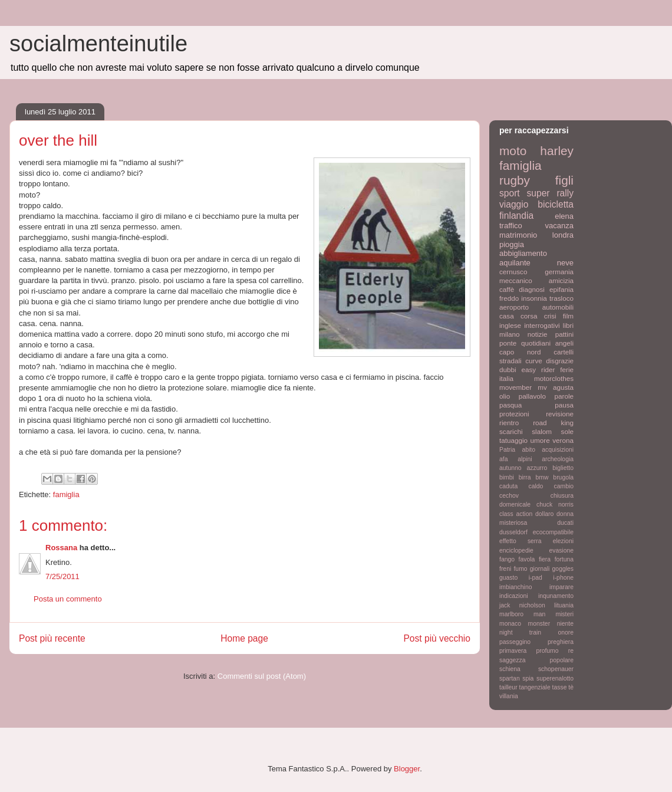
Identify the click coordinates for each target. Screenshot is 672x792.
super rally (550, 193)
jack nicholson (522, 605)
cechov (509, 496)
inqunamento (556, 596)
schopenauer (556, 669)
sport (510, 193)
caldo (536, 486)
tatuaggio (513, 440)
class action (516, 514)
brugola (563, 477)
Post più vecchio (437, 638)
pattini (564, 334)
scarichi (511, 431)
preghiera (561, 642)
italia (506, 378)
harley (557, 151)
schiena (510, 669)
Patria (507, 450)
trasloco (561, 298)
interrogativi (542, 325)
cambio (564, 486)
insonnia (534, 298)
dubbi (508, 369)
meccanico (516, 280)
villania (509, 696)
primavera (513, 651)
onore (566, 632)
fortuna (564, 559)
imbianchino (515, 587)
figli (564, 180)
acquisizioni (558, 450)
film (568, 316)
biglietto (563, 468)
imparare (561, 587)
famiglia (66, 494)
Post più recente (52, 638)
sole (567, 431)
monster (539, 624)
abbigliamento (523, 253)
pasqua (510, 405)
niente (565, 624)
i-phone (563, 578)
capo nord (520, 352)
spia (528, 678)
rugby (515, 180)
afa (503, 459)
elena (564, 216)
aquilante (515, 263)
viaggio (514, 204)
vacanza (559, 226)
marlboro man (522, 614)
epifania (561, 289)
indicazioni (514, 596)
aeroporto (514, 307)
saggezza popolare (536, 660)
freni (505, 569)
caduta (508, 486)
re (571, 651)
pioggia (512, 244)
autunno (510, 468)
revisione (560, 414)
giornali (540, 569)
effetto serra (521, 541)
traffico (511, 226)
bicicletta (556, 204)
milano (509, 334)
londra (563, 235)
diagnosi (532, 289)
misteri (564, 614)
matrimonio (518, 235)
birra (525, 477)
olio (505, 396)
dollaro (544, 514)
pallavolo (532, 396)
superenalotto (555, 678)
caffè (507, 289)
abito (528, 450)
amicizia (561, 280)
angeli (564, 343)
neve (565, 263)
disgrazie (560, 361)
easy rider (538, 369)
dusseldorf (513, 532)
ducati (565, 523)
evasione (561, 551)
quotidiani (536, 343)
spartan (510, 678)
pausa (564, 405)
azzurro (537, 468)
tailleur (508, 687)
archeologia (558, 459)
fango (507, 559)
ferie (567, 369)
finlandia (516, 216)
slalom (542, 431)
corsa (529, 316)
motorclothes (554, 378)
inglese (510, 325)
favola (527, 559)
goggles (563, 569)
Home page (244, 638)
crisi (550, 316)
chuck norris (555, 505)
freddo (509, 298)
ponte (508, 343)
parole (564, 396)
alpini (525, 459)
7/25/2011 (62, 576)
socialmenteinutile (98, 44)
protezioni (514, 414)
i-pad (536, 578)
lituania (564, 605)
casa (507, 316)
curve (534, 361)
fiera (545, 559)
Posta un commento (68, 599)
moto (513, 151)
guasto (508, 578)
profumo (547, 651)
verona (563, 440)
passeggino (515, 642)
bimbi (507, 477)
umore (540, 440)
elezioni (563, 541)
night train (520, 632)
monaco (510, 624)
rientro (509, 423)
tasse (560, 687)
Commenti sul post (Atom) (262, 676)
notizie (538, 334)
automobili (558, 307)
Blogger (407, 769)
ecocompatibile (553, 532)
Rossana (61, 548)
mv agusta (556, 387)
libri (568, 325)
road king (553, 423)
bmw (542, 477)
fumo (520, 569)
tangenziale (535, 687)
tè (571, 687)
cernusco (513, 272)
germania (559, 272)
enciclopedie (516, 551)
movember (515, 387)
